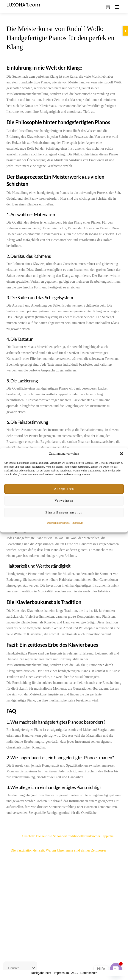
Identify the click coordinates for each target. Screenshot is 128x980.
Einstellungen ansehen (64, 512)
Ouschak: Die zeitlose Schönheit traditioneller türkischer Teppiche (60, 836)
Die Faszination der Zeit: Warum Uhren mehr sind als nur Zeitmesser (66, 850)
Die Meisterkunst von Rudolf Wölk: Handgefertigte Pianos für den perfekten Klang (60, 38)
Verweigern (64, 501)
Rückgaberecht (41, 973)
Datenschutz (89, 973)
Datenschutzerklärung (58, 523)
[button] (122, 454)
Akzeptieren (64, 489)
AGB (75, 973)
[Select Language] (20, 968)
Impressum (77, 523)
